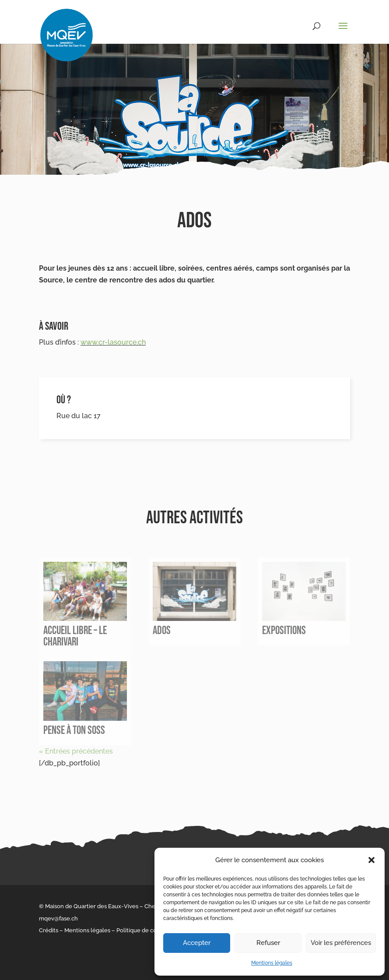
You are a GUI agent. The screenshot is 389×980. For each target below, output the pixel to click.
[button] (371, 860)
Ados (162, 631)
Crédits (49, 930)
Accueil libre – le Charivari (75, 636)
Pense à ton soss (74, 731)
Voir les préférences (341, 943)
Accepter (197, 943)
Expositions (284, 631)
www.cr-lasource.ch (113, 342)
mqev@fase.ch (58, 918)
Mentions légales (272, 963)
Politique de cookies (144, 930)
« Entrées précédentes (76, 751)
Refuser (268, 943)
